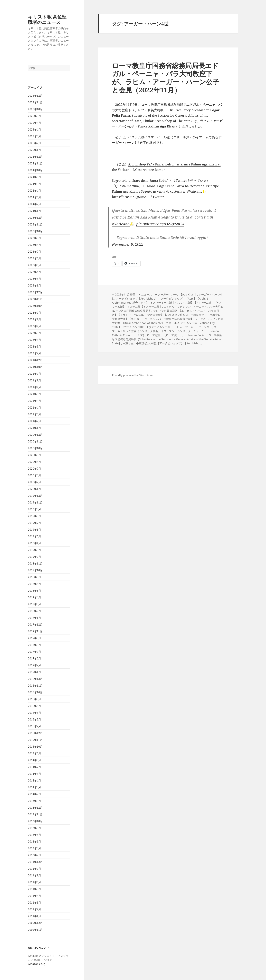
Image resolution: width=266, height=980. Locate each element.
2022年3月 (35, 347)
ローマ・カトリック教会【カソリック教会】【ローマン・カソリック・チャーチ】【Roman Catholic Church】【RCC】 (165, 331)
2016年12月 (35, 679)
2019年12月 (35, 496)
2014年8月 (35, 760)
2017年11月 (35, 631)
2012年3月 (35, 848)
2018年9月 (35, 577)
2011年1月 (35, 916)
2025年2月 (35, 143)
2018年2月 (35, 611)
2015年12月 (35, 733)
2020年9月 (35, 455)
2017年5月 (35, 645)
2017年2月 (35, 665)
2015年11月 (35, 740)
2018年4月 (35, 597)
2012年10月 (35, 821)
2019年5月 (35, 536)
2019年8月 (35, 516)
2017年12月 (35, 625)
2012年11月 (35, 814)
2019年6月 (35, 530)
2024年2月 (35, 204)
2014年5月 (35, 774)
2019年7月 (35, 523)
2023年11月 (35, 224)
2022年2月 (35, 353)
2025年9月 (35, 116)
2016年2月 (35, 726)
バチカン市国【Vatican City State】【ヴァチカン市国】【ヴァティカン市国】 (163, 325)
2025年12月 (35, 96)
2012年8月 (35, 835)
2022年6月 (35, 333)
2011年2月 (35, 909)
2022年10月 (35, 306)
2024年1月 (35, 211)
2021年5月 (35, 401)
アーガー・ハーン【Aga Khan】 (177, 294)
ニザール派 (173, 323)
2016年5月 (35, 713)
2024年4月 (35, 191)
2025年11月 (35, 102)
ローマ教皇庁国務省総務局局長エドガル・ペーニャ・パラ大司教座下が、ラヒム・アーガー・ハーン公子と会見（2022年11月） (166, 78)
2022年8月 (35, 319)
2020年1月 (35, 489)
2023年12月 (35, 218)
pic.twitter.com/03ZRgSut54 (160, 224)
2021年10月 (35, 367)
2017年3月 (35, 658)
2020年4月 (35, 475)
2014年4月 (35, 780)
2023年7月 (35, 252)
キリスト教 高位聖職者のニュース (47, 19)
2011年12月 (35, 862)
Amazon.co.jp (37, 964)
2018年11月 (35, 563)
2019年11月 (35, 502)
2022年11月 (35, 299)
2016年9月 (35, 699)
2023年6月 (35, 258)
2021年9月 (35, 374)
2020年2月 (35, 482)
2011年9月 (35, 869)
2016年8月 (35, 706)
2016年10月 (35, 692)
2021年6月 (35, 394)
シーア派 (200, 319)
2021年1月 (35, 428)
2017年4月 (35, 652)
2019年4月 (35, 543)
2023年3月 (35, 279)
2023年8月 (35, 245)
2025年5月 (35, 123)
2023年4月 (35, 272)
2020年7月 (35, 469)
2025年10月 (35, 109)
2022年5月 (35, 340)
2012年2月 (35, 855)
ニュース (147, 294)
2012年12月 (35, 808)
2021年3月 (35, 414)
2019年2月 (35, 557)
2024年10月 (35, 170)
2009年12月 (35, 923)
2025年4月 (35, 130)
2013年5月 (35, 801)
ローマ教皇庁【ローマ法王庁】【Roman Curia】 (177, 335)
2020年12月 (35, 435)
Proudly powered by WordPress (133, 375)
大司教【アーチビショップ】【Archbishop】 (176, 343)
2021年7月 (35, 387)
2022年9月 (35, 313)
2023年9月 (35, 238)
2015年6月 (35, 753)
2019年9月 (35, 509)
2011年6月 (35, 882)
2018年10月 (35, 570)
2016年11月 (35, 686)
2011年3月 (35, 903)
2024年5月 (35, 184)
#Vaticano (121, 224)
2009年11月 (35, 930)
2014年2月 (35, 794)
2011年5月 (35, 889)
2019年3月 (35, 550)
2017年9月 (35, 638)
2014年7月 (35, 767)
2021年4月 (35, 408)
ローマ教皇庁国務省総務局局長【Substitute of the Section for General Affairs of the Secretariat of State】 (167, 339)
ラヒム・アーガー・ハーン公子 (193, 327)
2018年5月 (35, 591)
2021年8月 (35, 380)
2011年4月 (35, 896)
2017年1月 (35, 672)
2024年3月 (35, 197)
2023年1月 (35, 285)
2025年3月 (35, 136)
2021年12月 (35, 360)
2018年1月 (35, 618)
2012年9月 (35, 828)
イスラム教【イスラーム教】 (145, 307)
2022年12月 (35, 292)
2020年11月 (35, 441)
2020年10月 (35, 448)
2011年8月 (35, 875)
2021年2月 (35, 421)
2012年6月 (35, 842)
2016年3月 (35, 719)
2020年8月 (35, 462)
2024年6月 (35, 177)
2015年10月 (35, 747)
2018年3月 (35, 604)
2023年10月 (35, 231)
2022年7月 (35, 326)
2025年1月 (35, 150)
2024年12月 (35, 157)
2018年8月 (35, 584)
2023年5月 (35, 265)
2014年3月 (35, 787)
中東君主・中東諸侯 (135, 343)
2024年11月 (35, 163)
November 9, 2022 (128, 244)
